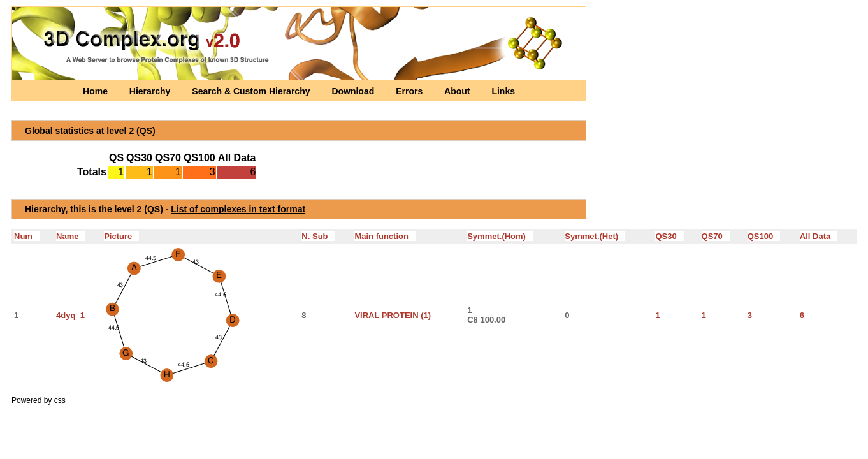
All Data (819, 236)
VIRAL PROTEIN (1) (393, 315)
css (60, 400)
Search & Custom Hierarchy (252, 91)
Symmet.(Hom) (500, 236)
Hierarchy (151, 91)
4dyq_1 (70, 315)
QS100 (764, 236)
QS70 (716, 236)
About (458, 91)
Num (27, 236)
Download (354, 91)
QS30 (669, 236)
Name (71, 236)
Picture (121, 236)
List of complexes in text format (238, 209)
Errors (410, 91)
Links (503, 91)
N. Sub (318, 236)
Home (97, 91)
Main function (385, 236)
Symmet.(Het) (595, 236)
